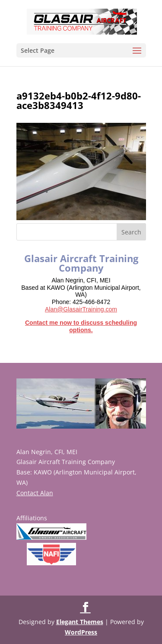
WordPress (81, 632)
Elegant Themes (80, 622)
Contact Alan (35, 493)
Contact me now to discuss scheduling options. (81, 326)
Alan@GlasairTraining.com (81, 309)
